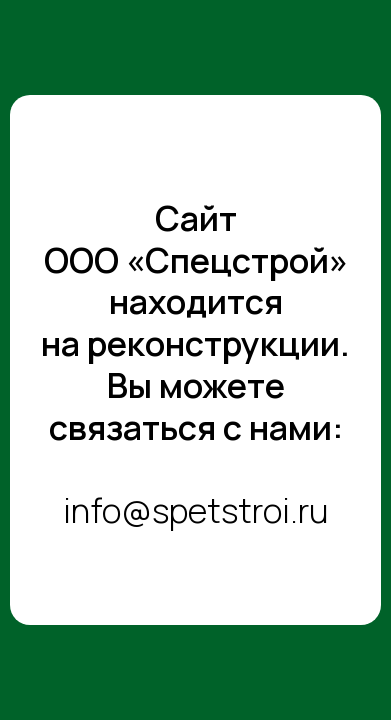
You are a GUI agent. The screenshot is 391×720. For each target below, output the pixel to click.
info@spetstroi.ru (195, 510)
